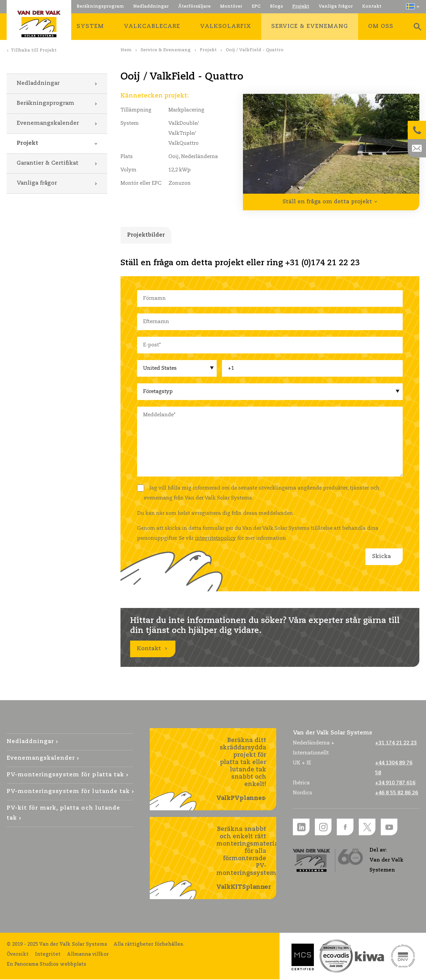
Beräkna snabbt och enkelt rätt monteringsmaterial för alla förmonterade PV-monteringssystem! (246, 859)
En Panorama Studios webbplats (46, 965)
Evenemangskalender (48, 123)
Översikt (18, 955)
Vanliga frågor (37, 183)
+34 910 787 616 (395, 784)
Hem (126, 50)
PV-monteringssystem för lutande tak (68, 792)
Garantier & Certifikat (48, 163)
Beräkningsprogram (45, 103)
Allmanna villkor (88, 955)
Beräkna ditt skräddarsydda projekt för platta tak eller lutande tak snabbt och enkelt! (241, 770)
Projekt (208, 50)
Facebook (345, 828)
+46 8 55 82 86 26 (397, 793)
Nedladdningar (38, 83)
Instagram (323, 828)
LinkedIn (301, 828)
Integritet (48, 955)
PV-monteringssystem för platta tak (65, 776)
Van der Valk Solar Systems (39, 24)
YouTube (389, 828)
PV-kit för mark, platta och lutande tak (63, 814)
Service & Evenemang (166, 50)
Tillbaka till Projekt (34, 50)
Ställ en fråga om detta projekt (327, 202)
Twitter (367, 828)
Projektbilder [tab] (146, 235)
